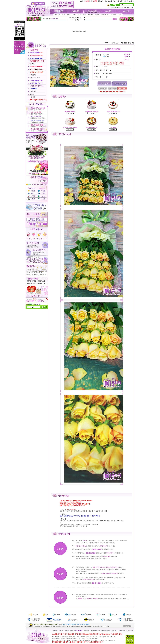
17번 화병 (33, 91)
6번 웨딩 (32, 64)
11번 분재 (33, 75)
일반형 (107, 56)
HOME (107, 43)
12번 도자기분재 (35, 78)
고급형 (107, 54)
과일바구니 (33, 97)
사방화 (32, 94)
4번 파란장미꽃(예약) (127, 43)
